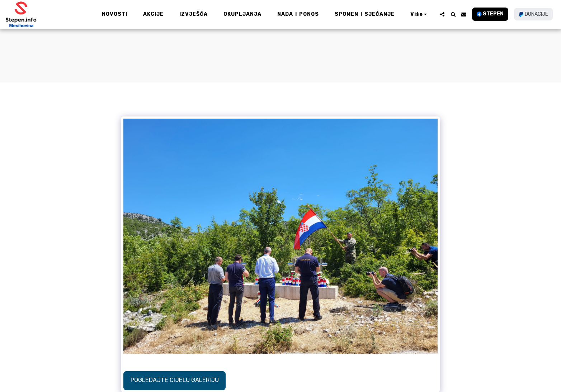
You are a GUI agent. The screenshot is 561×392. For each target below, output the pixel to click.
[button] (442, 14)
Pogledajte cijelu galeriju (175, 380)
